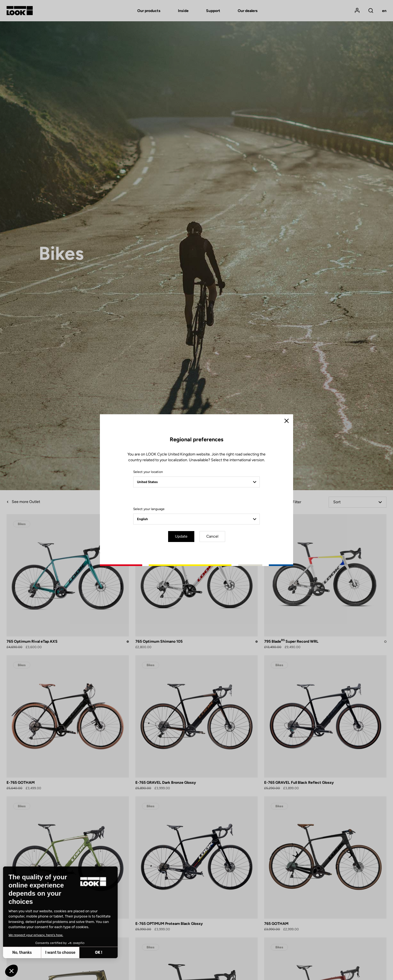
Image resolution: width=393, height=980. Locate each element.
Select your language (149, 509)
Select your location (148, 472)
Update (181, 536)
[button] (11, 971)
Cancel (212, 536)
